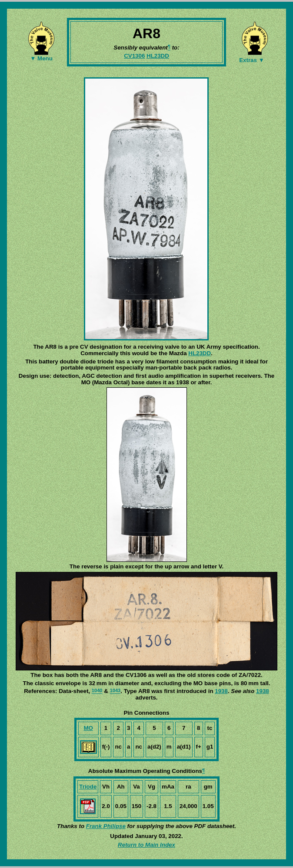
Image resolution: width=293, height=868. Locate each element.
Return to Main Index (146, 845)
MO (88, 728)
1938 (221, 691)
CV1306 (134, 56)
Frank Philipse (106, 826)
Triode (88, 787)
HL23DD (158, 56)
